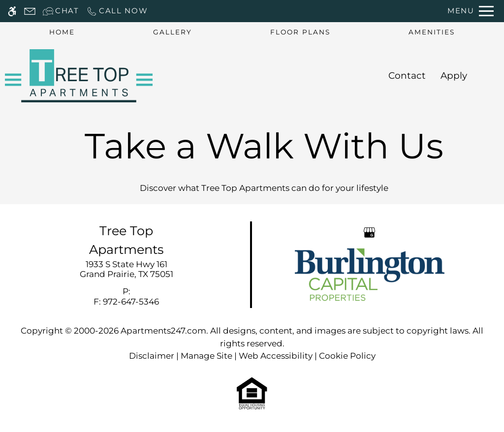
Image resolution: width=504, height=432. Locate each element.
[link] (126, 269)
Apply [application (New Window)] (454, 76)
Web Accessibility (276, 356)
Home (62, 32)
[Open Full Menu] (471, 11)
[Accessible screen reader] (12, 11)
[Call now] (117, 11)
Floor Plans (300, 32)
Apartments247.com (163, 331)
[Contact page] (30, 11)
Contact (407, 76)
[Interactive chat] (61, 11)
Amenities (432, 32)
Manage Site (206, 356)
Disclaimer (152, 356)
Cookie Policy (347, 356)
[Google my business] (369, 232)
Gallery (173, 32)
